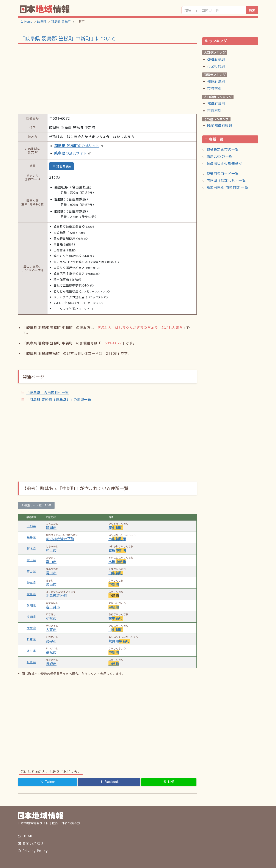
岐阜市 (51, 584)
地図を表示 (62, 166)
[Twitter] (48, 782)
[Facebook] (109, 782)
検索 (252, 10)
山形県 (31, 526)
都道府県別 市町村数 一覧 (227, 187)
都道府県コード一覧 (223, 174)
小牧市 (51, 618)
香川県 (31, 651)
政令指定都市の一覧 (223, 149)
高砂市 (51, 641)
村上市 (51, 550)
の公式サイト (77, 146)
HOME (25, 836)
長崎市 (51, 664)
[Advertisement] (107, 78)
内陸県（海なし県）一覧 (226, 181)
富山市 (51, 562)
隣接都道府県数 (220, 126)
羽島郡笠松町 (57, 596)
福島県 (31, 537)
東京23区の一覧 (220, 156)
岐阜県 (31, 583)
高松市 (51, 652)
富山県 (31, 560)
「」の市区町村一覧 (47, 393)
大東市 (51, 630)
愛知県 (31, 605)
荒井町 (119, 641)
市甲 (117, 539)
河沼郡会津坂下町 (60, 539)
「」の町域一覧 (59, 400)
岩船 (117, 550)
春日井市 (53, 607)
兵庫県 (31, 639)
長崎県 (31, 662)
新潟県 (31, 549)
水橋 (117, 562)
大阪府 (31, 628)
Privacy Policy (33, 851)
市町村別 (214, 88)
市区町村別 (216, 66)
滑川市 (51, 573)
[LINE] (169, 782)
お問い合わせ (31, 843)
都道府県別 (216, 59)
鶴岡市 (51, 528)
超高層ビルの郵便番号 (224, 163)
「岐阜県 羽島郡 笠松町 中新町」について (68, 38)
